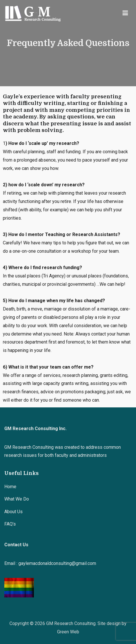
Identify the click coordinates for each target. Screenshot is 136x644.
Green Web (68, 632)
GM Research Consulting (71, 623)
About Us (13, 512)
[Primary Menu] (125, 13)
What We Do (17, 499)
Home (10, 487)
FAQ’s (10, 524)
